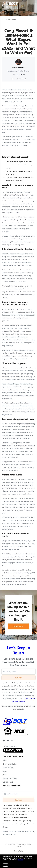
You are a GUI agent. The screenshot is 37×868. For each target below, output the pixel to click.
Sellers (5, 775)
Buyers (5, 771)
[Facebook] (4, 741)
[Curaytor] (13, 752)
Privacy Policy (19, 851)
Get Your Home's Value (10, 779)
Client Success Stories (9, 764)
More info (20, 860)
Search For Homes (9, 768)
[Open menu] (34, 4)
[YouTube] (8, 741)
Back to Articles (10, 20)
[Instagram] (12, 741)
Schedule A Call (8, 782)
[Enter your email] (20, 672)
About (5, 760)
